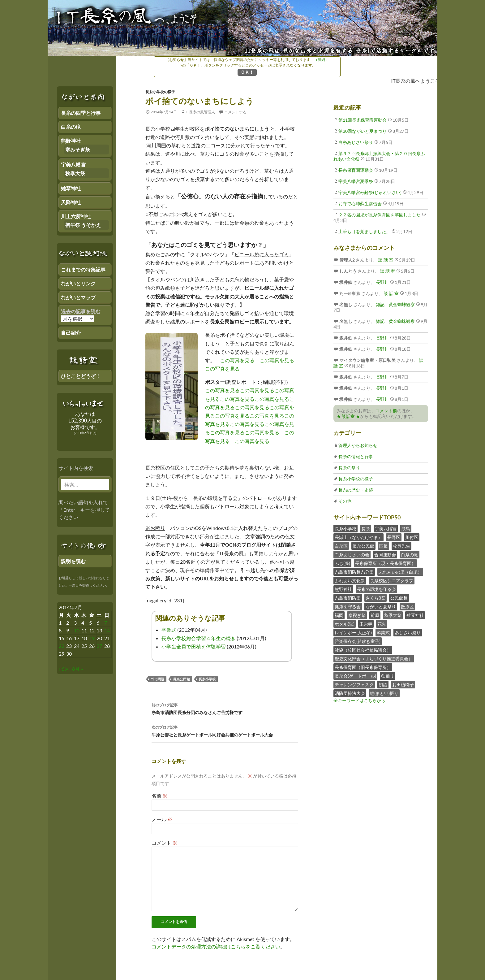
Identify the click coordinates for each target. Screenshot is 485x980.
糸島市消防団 (348, 598)
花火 (382, 624)
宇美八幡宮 (386, 529)
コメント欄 (386, 411)
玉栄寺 (366, 624)
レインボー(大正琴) (353, 633)
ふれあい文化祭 (350, 581)
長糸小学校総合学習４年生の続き (199, 638)
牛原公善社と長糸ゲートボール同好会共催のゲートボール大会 (225, 731)
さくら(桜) (376, 598)
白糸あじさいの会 (352, 555)
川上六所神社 (76, 216)
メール (162, 819)
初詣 (383, 685)
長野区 (394, 537)
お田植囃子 (403, 685)
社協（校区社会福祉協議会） (363, 650)
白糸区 (341, 546)
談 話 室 (385, 260)
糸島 (406, 529)
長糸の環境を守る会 (376, 589)
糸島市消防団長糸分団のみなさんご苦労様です (225, 708)
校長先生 (401, 546)
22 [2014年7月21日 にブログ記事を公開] (62, 646)
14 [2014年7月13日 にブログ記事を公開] (107, 630)
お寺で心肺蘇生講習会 (360, 204)
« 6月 (64, 669)
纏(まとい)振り (384, 693)
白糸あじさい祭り (356, 142)
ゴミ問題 (157, 679)
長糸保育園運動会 (356, 170)
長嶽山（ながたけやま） (358, 537)
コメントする (235, 112)
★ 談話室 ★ (348, 416)
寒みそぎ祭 (78, 149)
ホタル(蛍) (345, 624)
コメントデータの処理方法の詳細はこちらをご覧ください (216, 946)
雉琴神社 (415, 615)
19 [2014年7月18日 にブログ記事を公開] (92, 638)
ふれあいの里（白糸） (400, 572)
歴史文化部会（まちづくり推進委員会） (374, 659)
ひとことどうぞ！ (81, 376)
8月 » (77, 669)
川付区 (412, 537)
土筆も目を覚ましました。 (364, 231)
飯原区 (407, 607)
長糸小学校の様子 (160, 92)
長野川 (382, 282)
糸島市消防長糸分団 (354, 572)
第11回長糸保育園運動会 (363, 120)
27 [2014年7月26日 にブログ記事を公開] (99, 646)
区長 (384, 546)
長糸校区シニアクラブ (392, 581)
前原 (375, 615)
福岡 (339, 615)
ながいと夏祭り (381, 607)
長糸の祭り (349, 468)
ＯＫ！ (247, 72)
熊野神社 (343, 589)
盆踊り (388, 676)
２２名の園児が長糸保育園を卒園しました (380, 215)
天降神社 (71, 202)
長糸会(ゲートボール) (355, 676)
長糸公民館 (181, 679)
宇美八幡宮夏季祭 (356, 181)
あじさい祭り (408, 633)
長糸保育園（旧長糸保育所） (363, 667)
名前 (159, 796)
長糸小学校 (207, 679)
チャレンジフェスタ (354, 685)
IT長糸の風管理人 (200, 112)
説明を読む (73, 561)
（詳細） (321, 60)
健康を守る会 (348, 607)
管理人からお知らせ (358, 445)
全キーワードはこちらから (359, 700)
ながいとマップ (78, 297)
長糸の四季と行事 (81, 113)
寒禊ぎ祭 (357, 615)
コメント (164, 843)
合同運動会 (385, 555)
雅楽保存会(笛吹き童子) (358, 641)
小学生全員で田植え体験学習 (194, 646)
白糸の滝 (410, 555)
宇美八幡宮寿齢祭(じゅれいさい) (370, 192)
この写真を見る (237, 360)
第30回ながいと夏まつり (363, 131)
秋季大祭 (393, 615)
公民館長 (399, 598)
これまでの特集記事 (83, 269)
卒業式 (169, 630)
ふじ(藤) (342, 563)
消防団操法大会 (350, 693)
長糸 (366, 529)
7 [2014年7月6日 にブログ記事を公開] (106, 623)
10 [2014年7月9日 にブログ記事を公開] (77, 630)
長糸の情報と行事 (356, 456)
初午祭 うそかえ (83, 225)
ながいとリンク (78, 283)
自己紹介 (71, 333)
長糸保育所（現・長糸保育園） (385, 563)
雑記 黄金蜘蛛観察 (395, 304)
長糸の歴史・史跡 (356, 490)
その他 (345, 501)
